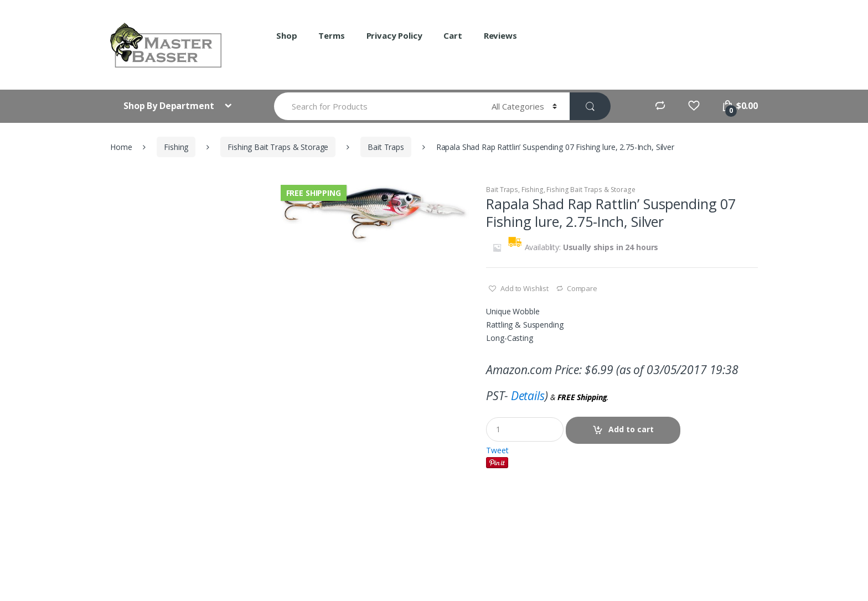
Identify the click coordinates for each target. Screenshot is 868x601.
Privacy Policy (394, 35)
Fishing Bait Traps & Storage (278, 147)
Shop (286, 35)
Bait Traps (386, 147)
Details (528, 396)
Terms (331, 35)
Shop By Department (170, 106)
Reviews (500, 35)
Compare (582, 288)
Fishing (176, 147)
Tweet (497, 450)
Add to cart (631, 429)
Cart (453, 35)
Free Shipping (314, 193)
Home (121, 147)
